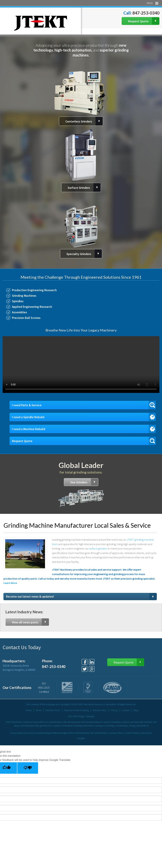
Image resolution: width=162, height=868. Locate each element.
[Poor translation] (28, 768)
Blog (136, 710)
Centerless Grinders (79, 121)
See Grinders (79, 482)
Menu (153, 3)
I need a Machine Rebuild (29, 429)
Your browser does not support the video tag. (81, 365)
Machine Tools (53, 710)
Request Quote (138, 21)
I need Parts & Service (27, 405)
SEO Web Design (76, 716)
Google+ (81, 738)
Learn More (10, 583)
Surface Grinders (79, 188)
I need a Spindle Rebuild (28, 417)
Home (29, 710)
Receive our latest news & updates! (30, 596)
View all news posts (25, 622)
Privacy (114, 710)
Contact (126, 710)
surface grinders (98, 548)
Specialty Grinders (79, 254)
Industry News (100, 710)
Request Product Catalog (76, 710)
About (39, 710)
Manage (90, 716)
